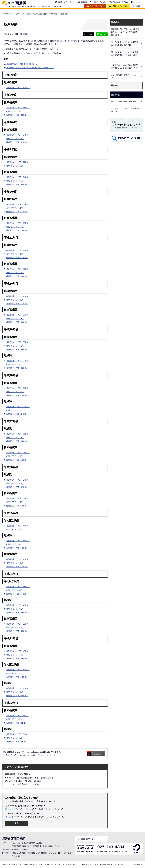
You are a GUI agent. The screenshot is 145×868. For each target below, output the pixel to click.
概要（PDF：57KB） (15, 346)
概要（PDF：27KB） (15, 227)
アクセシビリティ (51, 865)
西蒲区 (29, 14)
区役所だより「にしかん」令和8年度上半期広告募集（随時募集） (125, 44)
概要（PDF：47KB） (15, 655)
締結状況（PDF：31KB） (17, 460)
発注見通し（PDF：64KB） (18, 108)
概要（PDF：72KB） (15, 181)
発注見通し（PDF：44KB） (18, 526)
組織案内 (84, 2)
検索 (138, 6)
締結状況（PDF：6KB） (16, 723)
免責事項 (85, 865)
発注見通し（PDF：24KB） (18, 480)
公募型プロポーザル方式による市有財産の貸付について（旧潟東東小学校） (125, 66)
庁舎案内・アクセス (99, 2)
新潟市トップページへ (65, 2)
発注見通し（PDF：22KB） (18, 162)
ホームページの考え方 (11, 865)
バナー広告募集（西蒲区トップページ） (124, 77)
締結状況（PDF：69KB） (17, 115)
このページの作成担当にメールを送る (24, 784)
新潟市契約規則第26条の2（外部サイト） (24, 64)
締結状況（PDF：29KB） (17, 487)
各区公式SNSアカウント (86, 839)
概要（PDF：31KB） (15, 392)
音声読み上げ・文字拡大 (119, 2)
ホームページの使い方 (32, 865)
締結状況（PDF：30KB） (17, 395)
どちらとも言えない (36, 809)
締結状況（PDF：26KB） (17, 230)
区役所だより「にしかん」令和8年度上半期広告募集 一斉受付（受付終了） (125, 55)
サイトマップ (120, 865)
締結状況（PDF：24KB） (17, 414)
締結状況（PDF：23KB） (17, 212)
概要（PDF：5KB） (15, 719)
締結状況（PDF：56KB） (17, 350)
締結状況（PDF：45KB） (17, 677)
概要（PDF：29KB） (15, 484)
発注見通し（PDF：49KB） (18, 88)
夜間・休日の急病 (120, 6)
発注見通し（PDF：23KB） (18, 223)
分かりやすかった (15, 809)
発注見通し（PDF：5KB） (17, 734)
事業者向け (54, 14)
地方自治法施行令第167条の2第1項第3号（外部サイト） (30, 67)
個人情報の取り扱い (70, 865)
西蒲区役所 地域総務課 (16, 774)
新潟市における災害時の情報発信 (123, 101)
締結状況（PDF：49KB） (17, 548)
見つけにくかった (56, 817)
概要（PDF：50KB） (15, 544)
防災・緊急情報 (96, 6)
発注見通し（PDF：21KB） (18, 361)
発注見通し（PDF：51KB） (18, 342)
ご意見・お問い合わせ (102, 865)
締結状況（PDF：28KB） (17, 506)
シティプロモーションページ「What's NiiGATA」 (125, 110)
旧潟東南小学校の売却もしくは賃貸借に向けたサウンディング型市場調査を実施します (125, 32)
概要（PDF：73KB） (15, 111)
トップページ (19, 14)
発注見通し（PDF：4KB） (17, 716)
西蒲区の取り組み (41, 14)
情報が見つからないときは (129, 138)
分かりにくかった (56, 809)
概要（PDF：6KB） (15, 738)
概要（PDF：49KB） (15, 529)
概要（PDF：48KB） (15, 590)
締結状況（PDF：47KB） (17, 594)
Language (136, 2)
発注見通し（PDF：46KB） (18, 541)
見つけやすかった (15, 817)
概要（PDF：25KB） (15, 364)
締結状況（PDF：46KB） (17, 658)
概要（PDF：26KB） (15, 166)
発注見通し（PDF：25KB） (18, 296)
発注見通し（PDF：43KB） (18, 651)
